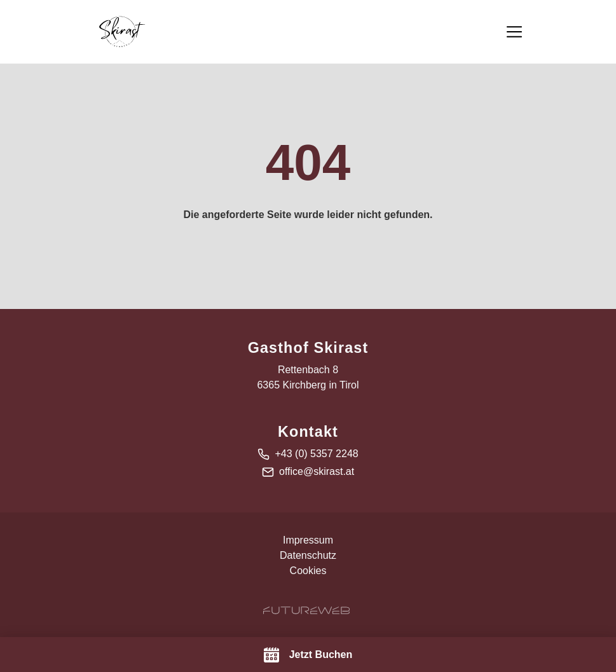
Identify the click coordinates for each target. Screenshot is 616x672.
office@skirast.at (317, 471)
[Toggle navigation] (514, 32)
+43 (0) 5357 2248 (316, 454)
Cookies (308, 571)
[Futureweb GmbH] (306, 610)
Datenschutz (308, 555)
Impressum (308, 540)
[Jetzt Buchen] (308, 655)
